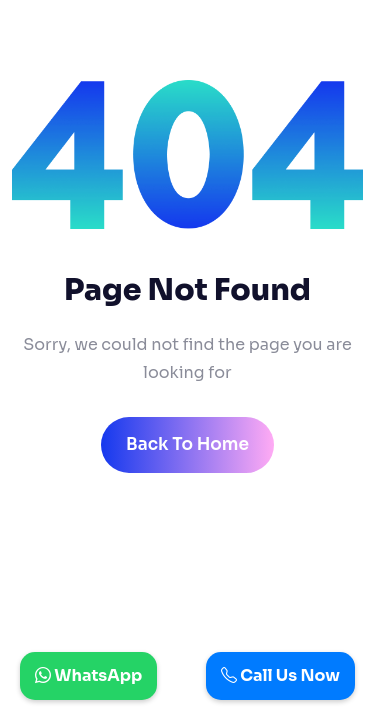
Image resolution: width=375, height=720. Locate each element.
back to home (187, 444)
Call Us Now (280, 675)
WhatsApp (88, 675)
